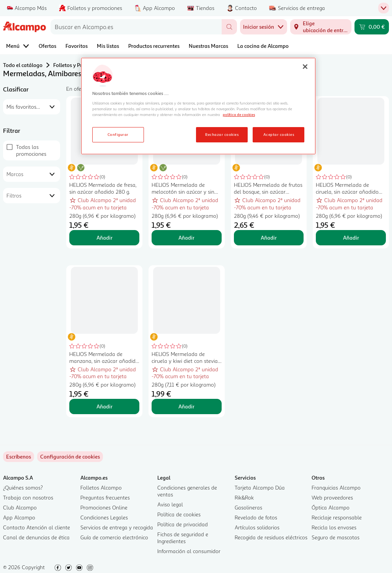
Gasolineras (248, 507)
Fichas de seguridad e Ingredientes (183, 538)
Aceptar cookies (279, 134)
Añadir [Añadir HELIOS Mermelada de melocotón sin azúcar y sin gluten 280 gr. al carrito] (186, 238)
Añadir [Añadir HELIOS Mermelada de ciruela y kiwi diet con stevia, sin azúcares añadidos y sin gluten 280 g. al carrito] (186, 406)
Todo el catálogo (23, 65)
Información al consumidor (189, 551)
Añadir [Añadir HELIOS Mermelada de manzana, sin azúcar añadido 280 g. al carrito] (105, 406)
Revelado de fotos (256, 517)
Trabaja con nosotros (28, 497)
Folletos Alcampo (101, 487)
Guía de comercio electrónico (114, 537)
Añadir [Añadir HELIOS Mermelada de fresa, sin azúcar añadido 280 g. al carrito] (105, 238)
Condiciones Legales (104, 517)
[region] (198, 106)
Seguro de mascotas (336, 537)
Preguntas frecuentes (105, 497)
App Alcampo (19, 517)
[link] (70, 457)
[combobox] (136, 27)
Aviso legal (170, 504)
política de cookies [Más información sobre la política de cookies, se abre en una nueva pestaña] (239, 114)
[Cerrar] (305, 67)
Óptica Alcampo (331, 507)
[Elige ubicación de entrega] (321, 27)
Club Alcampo (20, 507)
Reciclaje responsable (337, 517)
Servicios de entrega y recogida (117, 527)
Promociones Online (104, 507)
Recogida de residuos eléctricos (271, 537)
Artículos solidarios (257, 527)
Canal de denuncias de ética (36, 537)
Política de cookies (179, 514)
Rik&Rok (244, 497)
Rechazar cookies (222, 134)
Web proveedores (332, 497)
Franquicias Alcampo (336, 487)
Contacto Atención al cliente (37, 527)
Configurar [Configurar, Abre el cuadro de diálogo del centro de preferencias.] (118, 134)
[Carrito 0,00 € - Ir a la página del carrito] (372, 27)
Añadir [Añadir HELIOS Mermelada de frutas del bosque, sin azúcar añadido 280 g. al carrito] (269, 238)
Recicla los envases (334, 527)
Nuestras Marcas (208, 46)
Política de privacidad (183, 524)
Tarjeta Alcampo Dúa (260, 487)
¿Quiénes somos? (23, 487)
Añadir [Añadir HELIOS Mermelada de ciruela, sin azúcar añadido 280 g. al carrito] (351, 238)
